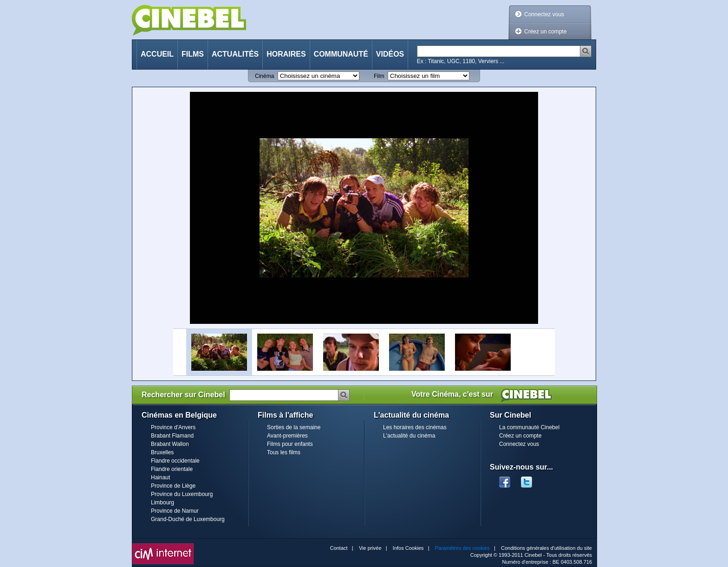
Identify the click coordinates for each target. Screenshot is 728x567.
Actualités (235, 54)
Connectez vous (544, 14)
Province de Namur (175, 511)
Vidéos (390, 54)
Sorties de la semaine (294, 427)
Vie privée (370, 548)
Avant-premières (287, 436)
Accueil (157, 54)
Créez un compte (545, 32)
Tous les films (284, 452)
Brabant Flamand (172, 436)
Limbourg (162, 503)
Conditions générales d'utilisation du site (546, 548)
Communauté (341, 54)
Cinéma (264, 76)
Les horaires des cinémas (415, 427)
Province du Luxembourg (182, 494)
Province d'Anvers (173, 427)
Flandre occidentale (175, 461)
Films (193, 54)
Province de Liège (173, 486)
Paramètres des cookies (462, 548)
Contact (339, 548)
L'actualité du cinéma (409, 436)
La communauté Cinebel (529, 427)
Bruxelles (162, 452)
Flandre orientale (172, 469)
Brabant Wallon (170, 444)
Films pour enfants (290, 444)
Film (379, 76)
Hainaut (160, 477)
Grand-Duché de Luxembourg (188, 519)
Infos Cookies (408, 548)
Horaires (286, 54)
